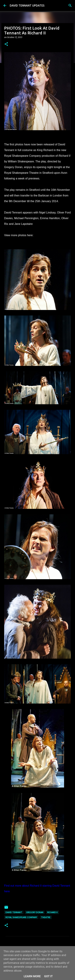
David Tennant (14, 912)
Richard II (52, 912)
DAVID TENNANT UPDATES (27, 6)
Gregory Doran (35, 912)
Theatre (46, 917)
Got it (48, 976)
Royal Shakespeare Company (21, 917)
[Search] (70, 6)
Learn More (32, 976)
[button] (6, 44)
